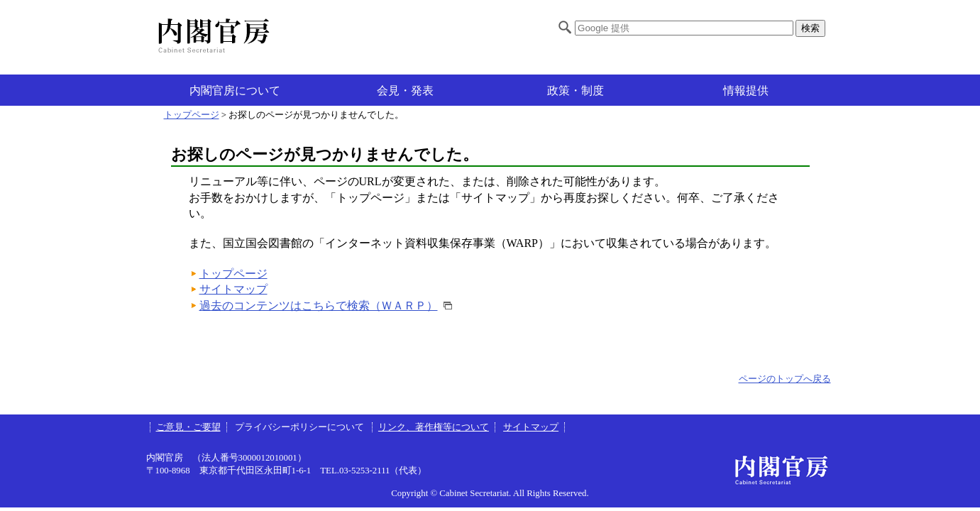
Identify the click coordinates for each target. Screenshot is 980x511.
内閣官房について (235, 90)
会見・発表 (405, 90)
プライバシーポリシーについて (301, 427)
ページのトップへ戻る (785, 379)
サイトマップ (233, 289)
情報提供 (746, 90)
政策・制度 (576, 90)
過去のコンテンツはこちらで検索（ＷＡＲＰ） (319, 306)
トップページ (192, 115)
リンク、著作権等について (434, 427)
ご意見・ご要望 (188, 427)
